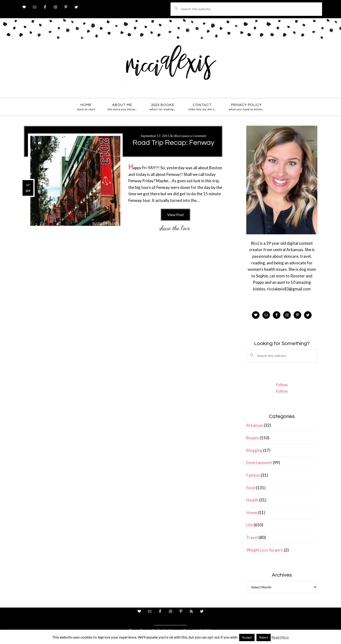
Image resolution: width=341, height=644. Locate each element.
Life (250, 525)
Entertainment (259, 463)
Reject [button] (264, 637)
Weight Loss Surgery (265, 550)
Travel (252, 537)
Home (252, 513)
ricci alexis (170, 67)
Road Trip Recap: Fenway (173, 143)
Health (252, 500)
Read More (280, 637)
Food (251, 488)
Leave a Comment (194, 136)
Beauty (253, 438)
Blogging (254, 450)
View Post (175, 215)
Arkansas (255, 425)
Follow (282, 385)
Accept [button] (247, 637)
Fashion (253, 475)
